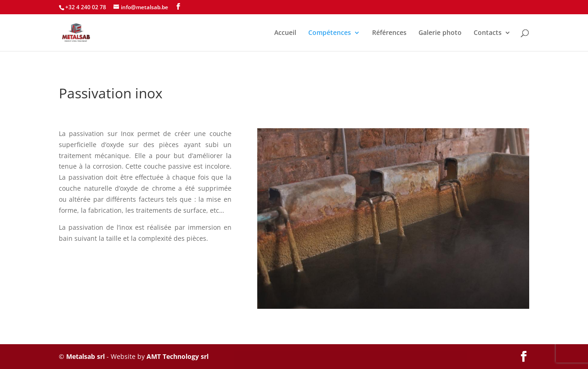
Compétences (330, 33)
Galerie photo (440, 33)
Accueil (285, 33)
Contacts (488, 33)
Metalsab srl (85, 356)
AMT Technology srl (178, 356)
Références (389, 33)
